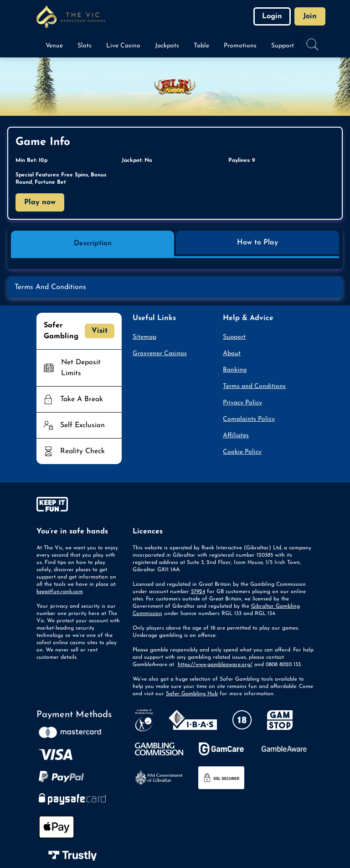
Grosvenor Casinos (160, 354)
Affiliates (236, 436)
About (232, 354)
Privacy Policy (242, 403)
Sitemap (144, 337)
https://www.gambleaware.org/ (215, 665)
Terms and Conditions (254, 386)
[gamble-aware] (79, 506)
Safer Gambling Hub (192, 694)
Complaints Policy (249, 419)
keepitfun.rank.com (60, 592)
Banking (235, 370)
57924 (198, 592)
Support (234, 337)
